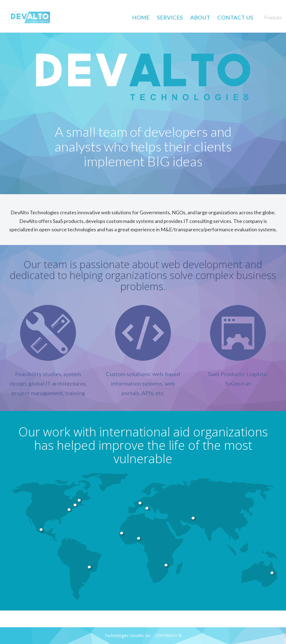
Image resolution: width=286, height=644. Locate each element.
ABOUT (200, 17)
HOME (141, 17)
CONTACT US (235, 17)
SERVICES (170, 17)
